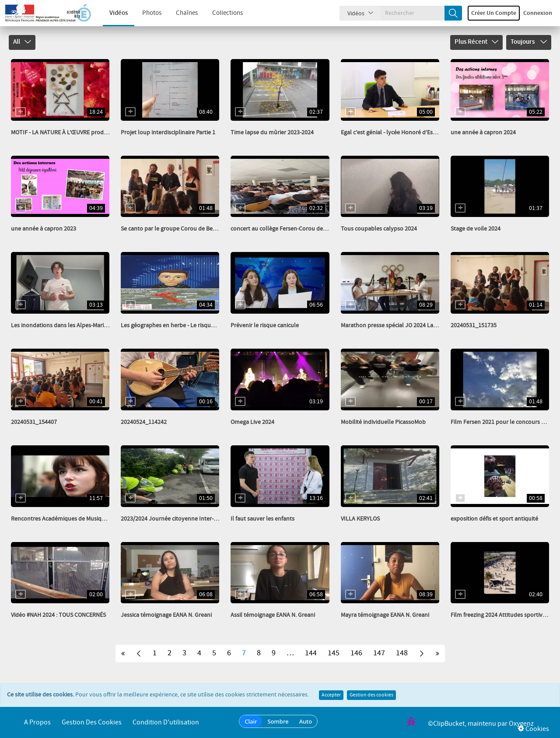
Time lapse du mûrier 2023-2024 (272, 133)
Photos (145, 13)
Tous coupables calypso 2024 (379, 229)
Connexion (538, 13)
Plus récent (476, 42)
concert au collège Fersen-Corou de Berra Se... (290, 229)
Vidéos (112, 13)
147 (379, 653)
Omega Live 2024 (252, 422)
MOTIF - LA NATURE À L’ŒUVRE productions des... (74, 133)
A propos (37, 722)
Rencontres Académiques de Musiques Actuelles (73, 519)
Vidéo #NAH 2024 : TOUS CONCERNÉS (58, 615)
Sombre (278, 721)
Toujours (529, 42)
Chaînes (180, 13)
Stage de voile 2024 (476, 229)
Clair (251, 721)
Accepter (331, 695)
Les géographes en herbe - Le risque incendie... (181, 325)
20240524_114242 (144, 422)
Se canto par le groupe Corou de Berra (170, 229)
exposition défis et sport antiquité (494, 519)
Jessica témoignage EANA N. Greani (166, 615)
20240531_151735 (474, 325)
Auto (306, 721)
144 (311, 653)
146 (356, 653)
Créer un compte (494, 13)
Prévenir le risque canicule (265, 325)
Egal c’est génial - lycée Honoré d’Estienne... (397, 133)
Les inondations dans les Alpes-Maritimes (65, 325)
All (22, 42)
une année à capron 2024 (483, 133)
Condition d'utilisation (166, 722)
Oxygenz (521, 724)
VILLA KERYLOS (360, 519)
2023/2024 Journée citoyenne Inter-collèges (178, 519)
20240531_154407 (34, 422)
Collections (221, 13)
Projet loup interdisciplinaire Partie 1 (168, 133)
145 (334, 653)
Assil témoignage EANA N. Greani (273, 615)
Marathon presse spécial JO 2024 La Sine (393, 325)
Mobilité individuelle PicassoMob (383, 422)
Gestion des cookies (371, 695)
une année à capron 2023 (44, 229)
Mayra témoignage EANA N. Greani (385, 615)
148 (402, 653)
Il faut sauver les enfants (262, 519)
